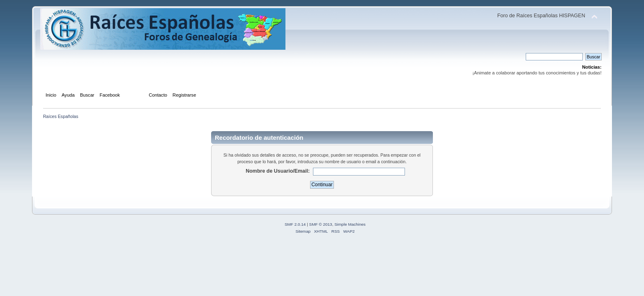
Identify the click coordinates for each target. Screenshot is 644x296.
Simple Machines (350, 224)
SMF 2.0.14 (295, 224)
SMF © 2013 (321, 224)
